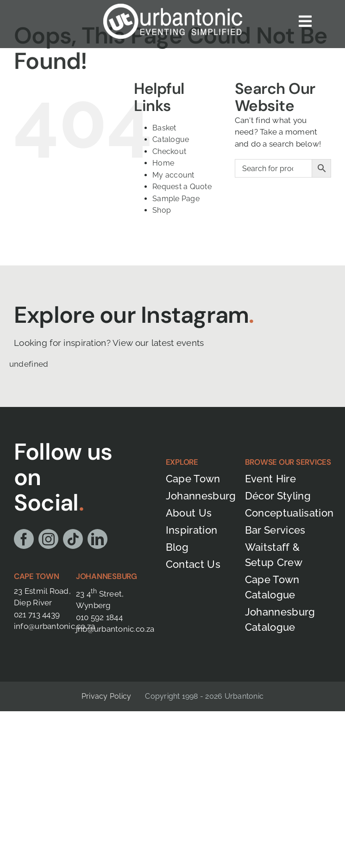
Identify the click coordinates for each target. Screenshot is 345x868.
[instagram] (48, 539)
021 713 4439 (37, 615)
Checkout (169, 151)
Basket (164, 128)
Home (163, 163)
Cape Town (37, 576)
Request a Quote (182, 187)
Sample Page (176, 199)
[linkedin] (97, 539)
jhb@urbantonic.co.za (115, 629)
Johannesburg (107, 576)
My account (173, 175)
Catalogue (171, 139)
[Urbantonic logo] (173, 7)
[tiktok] (73, 539)
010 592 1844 (99, 617)
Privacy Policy (106, 696)
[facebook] (24, 539)
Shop (162, 210)
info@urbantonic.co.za (54, 626)
